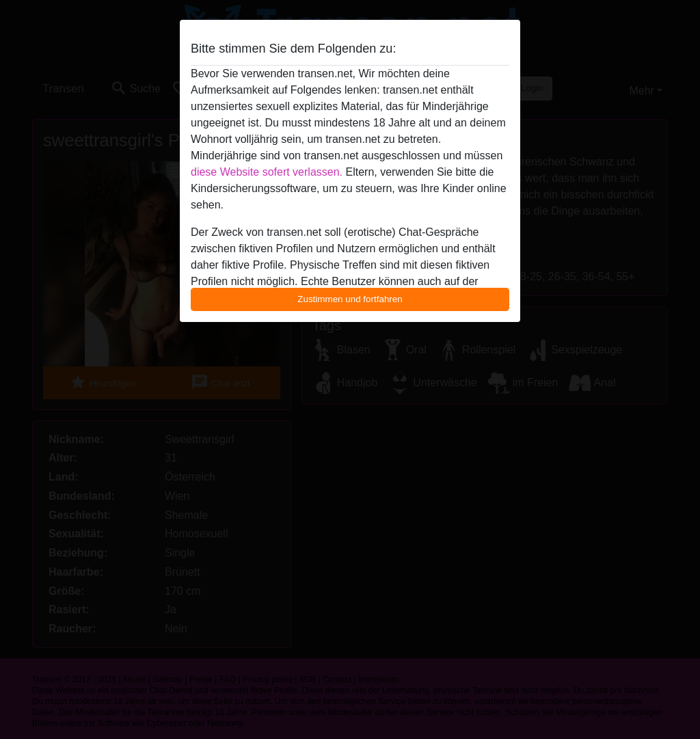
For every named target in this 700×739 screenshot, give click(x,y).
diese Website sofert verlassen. (267, 172)
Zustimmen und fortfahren (350, 299)
